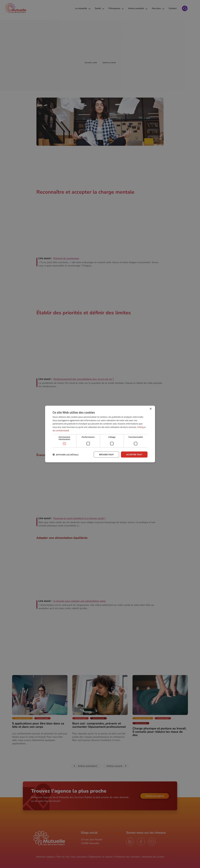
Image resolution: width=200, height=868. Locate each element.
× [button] (151, 409)
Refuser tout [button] (106, 454)
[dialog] (100, 434)
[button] (66, 455)
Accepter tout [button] (134, 454)
